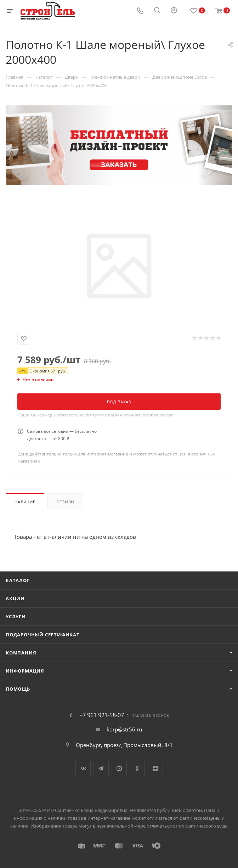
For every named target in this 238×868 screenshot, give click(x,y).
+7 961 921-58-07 (102, 715)
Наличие (25, 502)
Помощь (18, 689)
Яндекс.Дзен (155, 769)
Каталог (18, 580)
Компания (21, 653)
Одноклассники (137, 769)
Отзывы (65, 502)
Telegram (101, 769)
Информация (25, 671)
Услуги (16, 617)
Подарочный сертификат (43, 635)
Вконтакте (83, 769)
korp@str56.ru (124, 729)
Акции (15, 598)
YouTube (119, 769)
